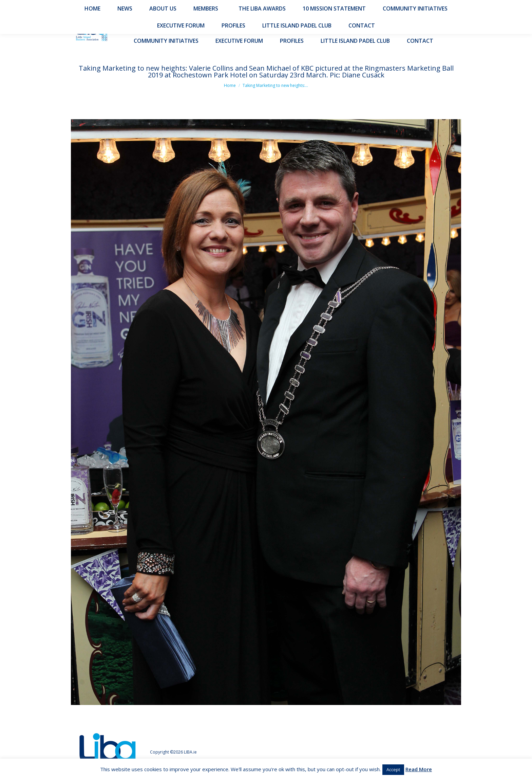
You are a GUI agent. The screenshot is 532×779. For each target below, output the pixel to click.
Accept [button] (393, 769)
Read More (419, 769)
